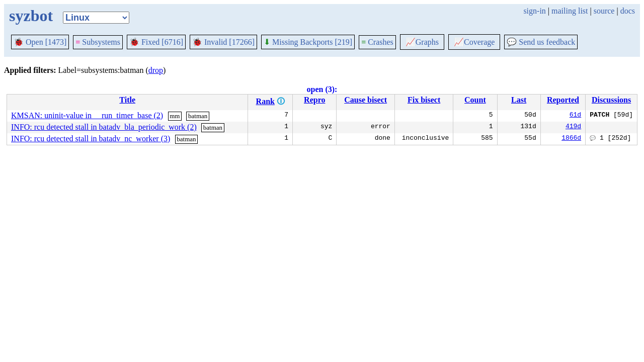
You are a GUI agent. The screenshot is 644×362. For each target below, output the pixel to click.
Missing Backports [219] (308, 42)
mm (175, 116)
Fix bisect (424, 100)
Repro (314, 100)
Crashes (377, 42)
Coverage (474, 42)
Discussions (611, 100)
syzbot (31, 16)
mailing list (570, 11)
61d (575, 116)
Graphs (422, 42)
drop (156, 70)
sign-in (534, 11)
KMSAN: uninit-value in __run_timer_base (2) (87, 115)
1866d (571, 139)
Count (475, 100)
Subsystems (98, 42)
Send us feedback (541, 42)
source (604, 11)
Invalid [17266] (223, 42)
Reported (563, 100)
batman (198, 116)
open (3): (322, 89)
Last (519, 100)
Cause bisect (366, 100)
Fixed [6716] (156, 42)
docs (628, 11)
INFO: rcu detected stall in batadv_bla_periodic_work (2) (104, 127)
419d (573, 127)
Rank (265, 101)
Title (127, 100)
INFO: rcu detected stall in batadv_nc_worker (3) (91, 139)
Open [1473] (40, 42)
